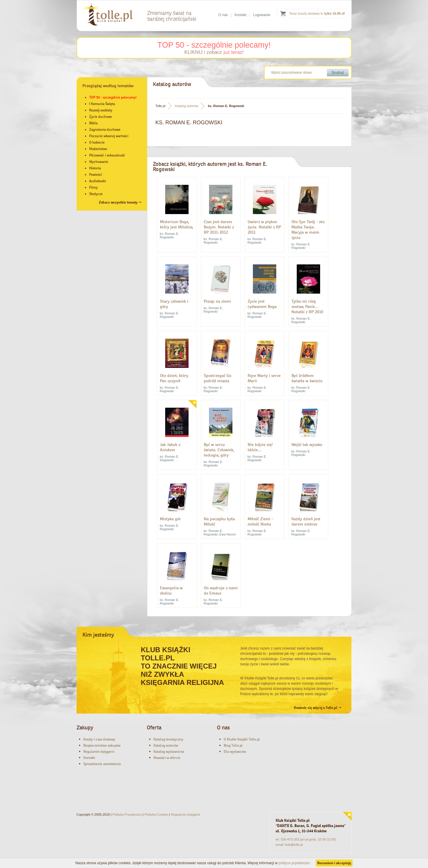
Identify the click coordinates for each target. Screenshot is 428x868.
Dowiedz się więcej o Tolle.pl (317, 708)
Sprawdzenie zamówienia (102, 764)
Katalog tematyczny (168, 739)
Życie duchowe (101, 117)
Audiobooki (97, 181)
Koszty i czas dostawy (99, 739)
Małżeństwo (98, 149)
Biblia (93, 123)
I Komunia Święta (102, 104)
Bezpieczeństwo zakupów (102, 745)
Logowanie (262, 15)
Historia (95, 168)
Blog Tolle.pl (233, 745)
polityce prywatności (294, 863)
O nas (223, 15)
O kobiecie (97, 142)
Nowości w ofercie (167, 758)
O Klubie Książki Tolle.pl (242, 739)
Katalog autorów (187, 106)
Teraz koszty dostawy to (317, 13)
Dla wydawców (235, 752)
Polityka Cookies (156, 814)
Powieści (96, 175)
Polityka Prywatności (127, 814)
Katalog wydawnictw (169, 752)
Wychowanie (99, 162)
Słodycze (96, 194)
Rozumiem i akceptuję (334, 863)
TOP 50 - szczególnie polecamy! (214, 45)
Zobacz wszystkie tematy (120, 202)
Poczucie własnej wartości (109, 136)
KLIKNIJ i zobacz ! (214, 52)
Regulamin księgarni (99, 752)
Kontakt (240, 15)
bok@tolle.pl (294, 845)
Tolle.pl (160, 106)
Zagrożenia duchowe (105, 130)
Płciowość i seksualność (107, 155)
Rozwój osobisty (101, 110)
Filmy (93, 187)
